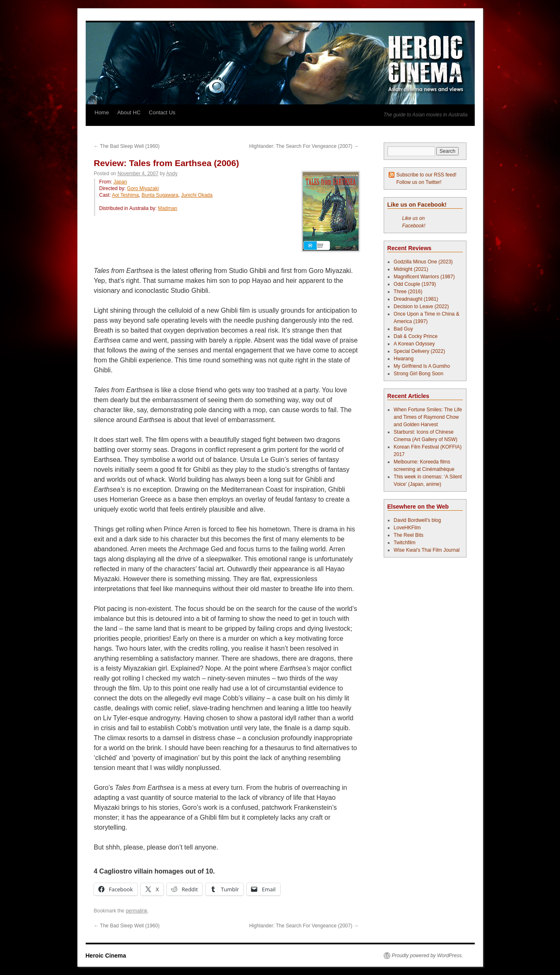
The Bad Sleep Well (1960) (127, 146)
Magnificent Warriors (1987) (424, 277)
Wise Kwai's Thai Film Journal (427, 550)
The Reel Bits (409, 535)
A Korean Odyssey (414, 344)
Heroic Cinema (106, 956)
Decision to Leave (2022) (421, 306)
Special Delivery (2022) (419, 351)
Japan (120, 182)
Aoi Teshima (125, 195)
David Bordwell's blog (417, 520)
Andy (172, 174)
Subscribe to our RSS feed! (427, 175)
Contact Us (162, 112)
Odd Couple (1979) (415, 284)
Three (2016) (408, 292)
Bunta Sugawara (160, 195)
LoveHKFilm (407, 528)
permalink (137, 911)
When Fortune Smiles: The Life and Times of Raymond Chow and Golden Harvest (428, 417)
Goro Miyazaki (143, 188)
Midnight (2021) (411, 269)
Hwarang (404, 359)
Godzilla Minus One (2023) (423, 262)
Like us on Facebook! (417, 205)
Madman (168, 208)
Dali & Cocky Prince (416, 336)
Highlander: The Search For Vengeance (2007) (304, 146)
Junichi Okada (197, 195)
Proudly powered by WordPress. (428, 956)
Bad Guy (403, 329)
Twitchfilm (405, 543)
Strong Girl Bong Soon (418, 374)
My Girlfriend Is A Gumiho (422, 366)
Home (102, 112)
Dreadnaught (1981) (416, 299)
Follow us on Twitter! (419, 182)
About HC (129, 112)
